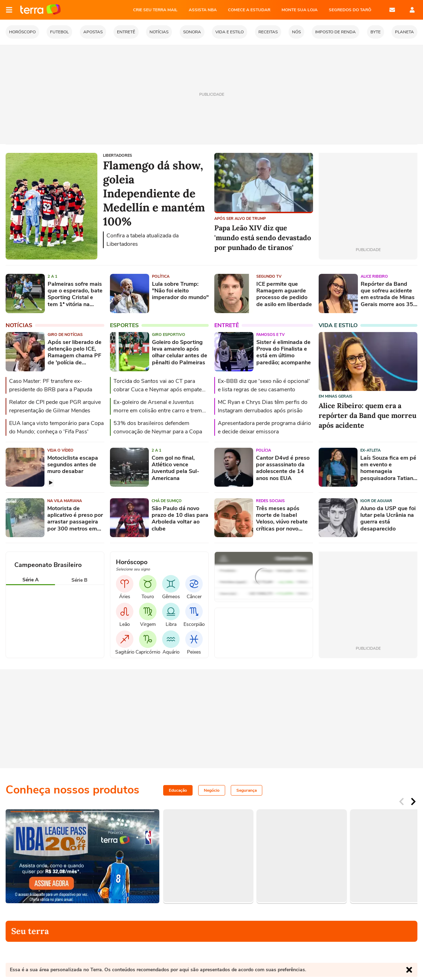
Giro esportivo (169, 335)
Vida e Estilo (338, 325)
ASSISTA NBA (203, 10)
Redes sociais (270, 501)
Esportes (124, 325)
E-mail (392, 10)
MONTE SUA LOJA (300, 10)
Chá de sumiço (167, 501)
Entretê (227, 325)
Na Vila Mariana (65, 501)
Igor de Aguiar (376, 501)
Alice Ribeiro (374, 276)
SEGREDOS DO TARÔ (350, 10)
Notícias (19, 325)
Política (161, 276)
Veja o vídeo (60, 450)
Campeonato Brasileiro (48, 565)
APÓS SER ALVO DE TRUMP (240, 219)
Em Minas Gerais (335, 396)
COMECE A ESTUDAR (249, 10)
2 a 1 (53, 276)
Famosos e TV (271, 335)
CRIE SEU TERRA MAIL (155, 10)
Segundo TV (269, 276)
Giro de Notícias (65, 335)
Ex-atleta (370, 450)
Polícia (263, 450)
